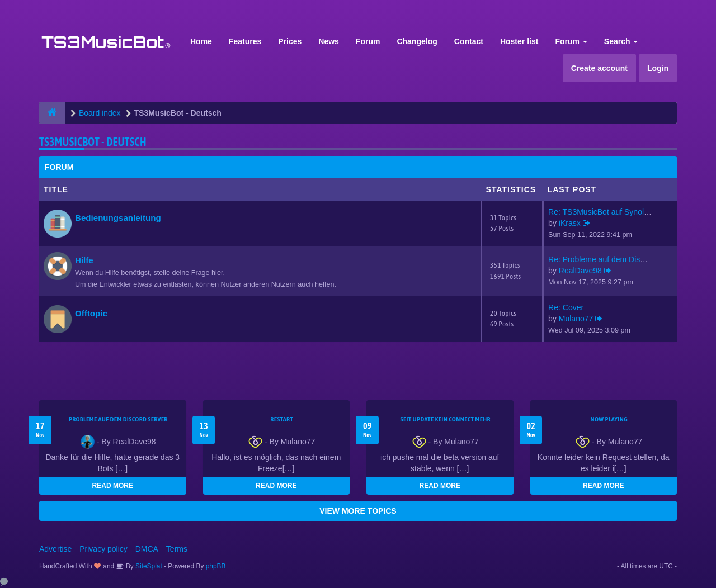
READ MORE (113, 486)
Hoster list (519, 41)
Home (201, 41)
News (329, 41)
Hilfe (84, 260)
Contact (469, 41)
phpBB (216, 566)
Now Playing (609, 419)
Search (621, 41)
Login (658, 68)
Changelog (417, 41)
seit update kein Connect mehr (446, 419)
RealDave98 (580, 271)
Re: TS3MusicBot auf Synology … (607, 212)
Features (245, 41)
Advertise (55, 549)
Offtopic (91, 313)
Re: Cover (566, 307)
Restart (282, 419)
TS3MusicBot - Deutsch (93, 142)
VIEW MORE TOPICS (358, 511)
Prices (290, 41)
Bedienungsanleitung (118, 218)
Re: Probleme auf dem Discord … (607, 259)
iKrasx (570, 223)
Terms (177, 549)
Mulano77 (576, 319)
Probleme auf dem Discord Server (118, 419)
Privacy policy (103, 549)
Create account (599, 68)
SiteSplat (148, 566)
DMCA (147, 549)
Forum (368, 41)
